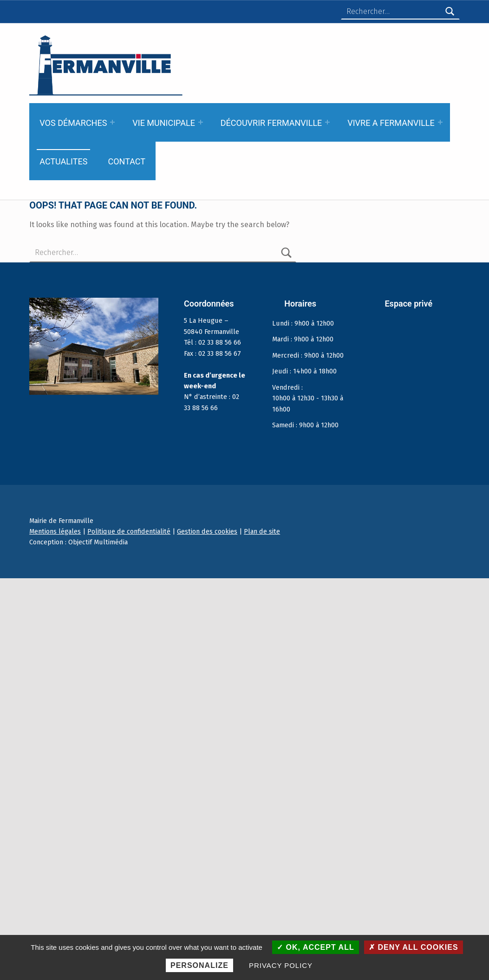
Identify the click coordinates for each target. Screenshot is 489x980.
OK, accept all (316, 947)
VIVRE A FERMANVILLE (391, 123)
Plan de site (262, 531)
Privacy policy (281, 965)
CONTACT (127, 161)
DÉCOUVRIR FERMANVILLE (271, 123)
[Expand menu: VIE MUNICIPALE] (201, 122)
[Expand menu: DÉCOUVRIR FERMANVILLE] (327, 122)
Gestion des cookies (207, 531)
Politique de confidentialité (129, 531)
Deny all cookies (414, 947)
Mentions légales (55, 531)
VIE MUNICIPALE (164, 123)
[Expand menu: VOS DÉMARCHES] (112, 122)
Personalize (199, 965)
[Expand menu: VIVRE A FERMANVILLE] (440, 122)
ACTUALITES (63, 161)
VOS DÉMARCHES (73, 123)
